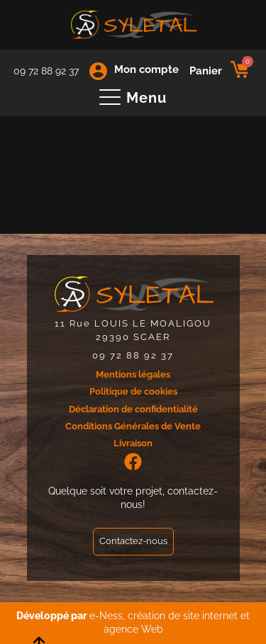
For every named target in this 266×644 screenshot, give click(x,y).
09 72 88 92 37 (46, 71)
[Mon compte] (98, 71)
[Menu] (110, 98)
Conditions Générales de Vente (133, 426)
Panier (206, 71)
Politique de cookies (133, 391)
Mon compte (146, 69)
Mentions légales (133, 374)
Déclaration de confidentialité (133, 409)
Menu (146, 98)
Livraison (133, 443)
